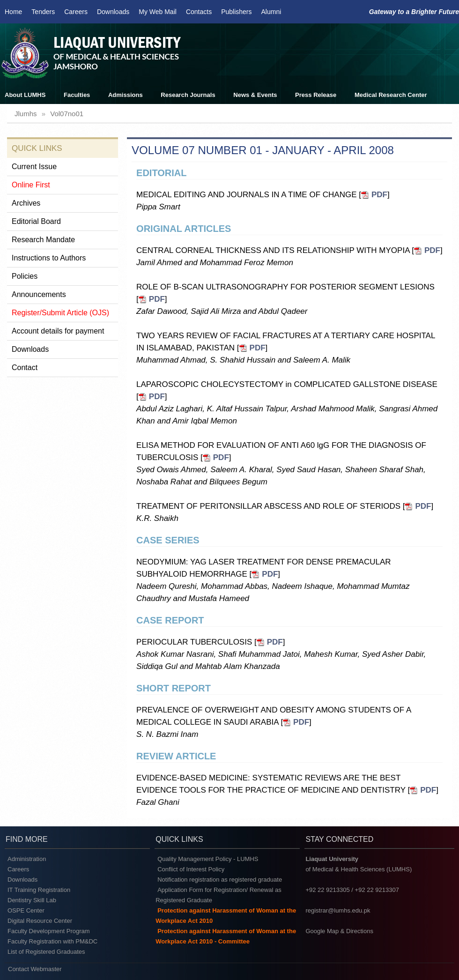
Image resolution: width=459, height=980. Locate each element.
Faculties (77, 95)
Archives (26, 203)
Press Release (316, 95)
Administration (27, 859)
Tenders (43, 12)
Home (13, 12)
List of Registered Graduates (46, 952)
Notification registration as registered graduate (220, 880)
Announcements (39, 294)
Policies (25, 276)
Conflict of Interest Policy (191, 869)
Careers (76, 12)
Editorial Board (36, 221)
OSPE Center (26, 910)
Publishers (236, 12)
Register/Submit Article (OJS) (60, 313)
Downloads (113, 12)
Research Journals (188, 95)
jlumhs (26, 114)
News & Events (255, 95)
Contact (25, 367)
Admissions (126, 95)
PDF (379, 195)
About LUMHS (25, 95)
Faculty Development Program (49, 931)
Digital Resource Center (40, 921)
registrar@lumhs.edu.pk (338, 910)
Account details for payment (58, 331)
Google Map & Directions (339, 931)
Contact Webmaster (35, 969)
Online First (31, 185)
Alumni (271, 12)
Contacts (199, 12)
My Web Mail (158, 12)
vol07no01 (67, 114)
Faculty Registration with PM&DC (52, 941)
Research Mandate (43, 240)
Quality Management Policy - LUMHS (208, 859)
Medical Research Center (391, 95)
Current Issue (34, 167)
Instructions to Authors (49, 258)
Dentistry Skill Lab (32, 900)
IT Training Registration (39, 890)
